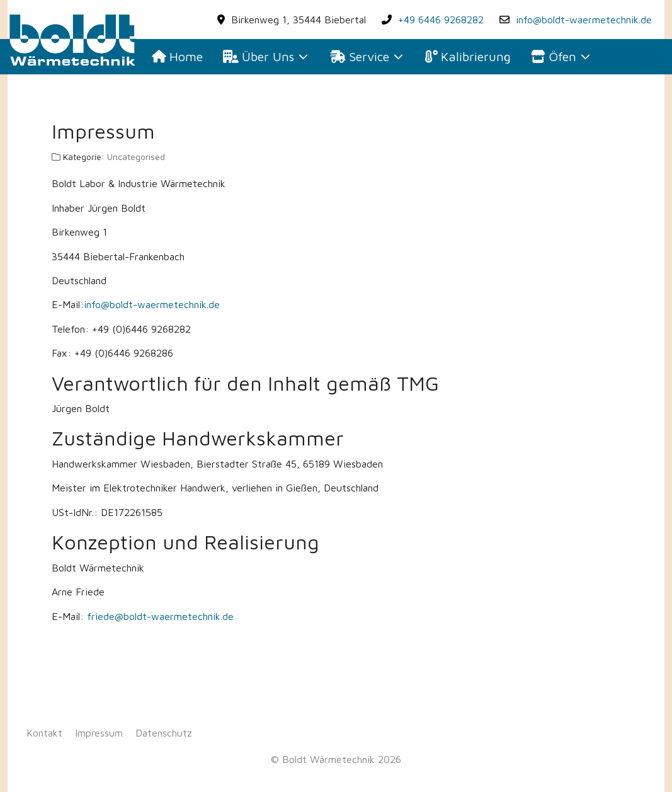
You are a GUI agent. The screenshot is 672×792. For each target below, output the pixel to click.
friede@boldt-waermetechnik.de (160, 616)
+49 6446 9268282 (441, 20)
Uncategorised (136, 157)
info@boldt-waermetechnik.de (584, 20)
